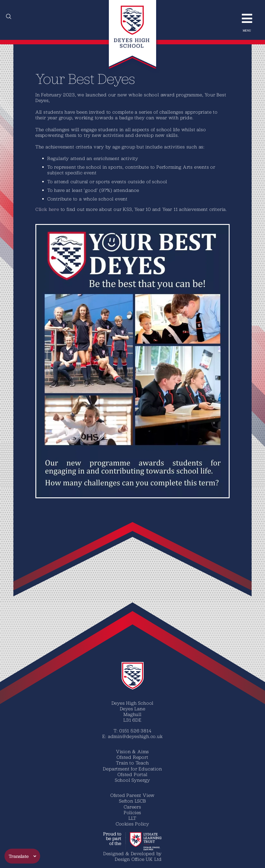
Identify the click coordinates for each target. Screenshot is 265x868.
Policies (132, 812)
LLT (132, 818)
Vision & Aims (132, 751)
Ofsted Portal (132, 774)
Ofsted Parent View (132, 795)
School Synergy (132, 780)
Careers (132, 807)
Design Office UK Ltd (138, 859)
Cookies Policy (132, 824)
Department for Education (132, 769)
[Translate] (22, 856)
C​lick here (47, 209)
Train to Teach (132, 763)
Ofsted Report (132, 757)
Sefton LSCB (132, 801)
